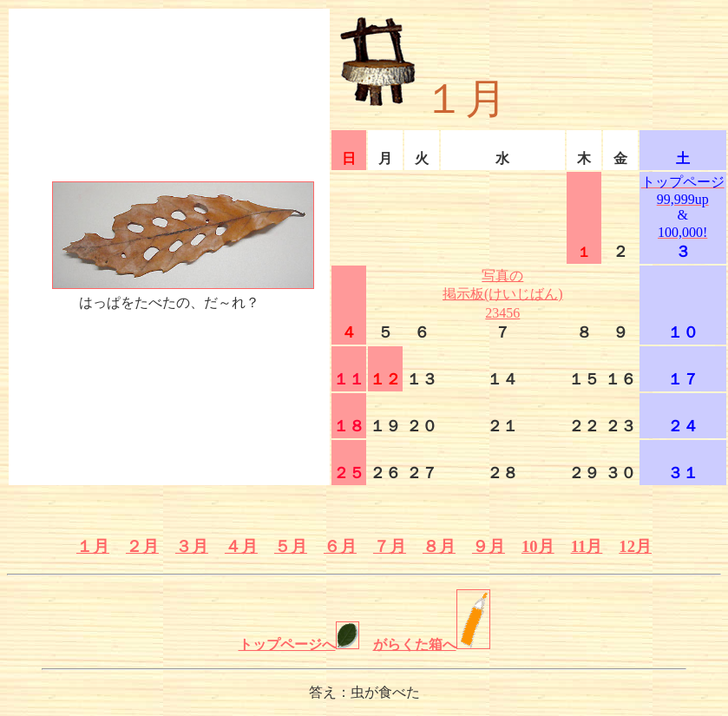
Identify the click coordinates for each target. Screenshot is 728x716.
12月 (635, 546)
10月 (538, 546)
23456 (502, 313)
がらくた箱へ (432, 644)
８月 (439, 546)
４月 (241, 546)
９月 (489, 546)
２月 (142, 546)
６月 (340, 546)
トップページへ (299, 644)
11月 (587, 546)
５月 (291, 546)
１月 (93, 546)
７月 (390, 546)
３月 (192, 546)
